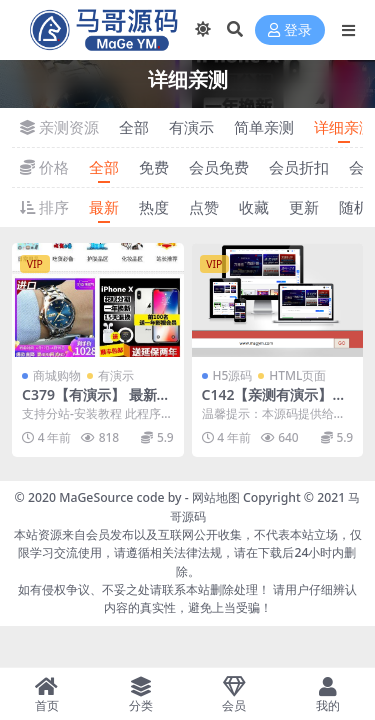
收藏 (254, 207)
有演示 (191, 127)
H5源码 (233, 375)
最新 (104, 207)
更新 (304, 207)
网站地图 (216, 497)
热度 (154, 207)
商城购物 (57, 375)
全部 (134, 127)
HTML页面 (297, 375)
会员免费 (219, 167)
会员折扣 (299, 167)
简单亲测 (264, 127)
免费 (154, 167)
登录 (290, 30)
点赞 (204, 207)
